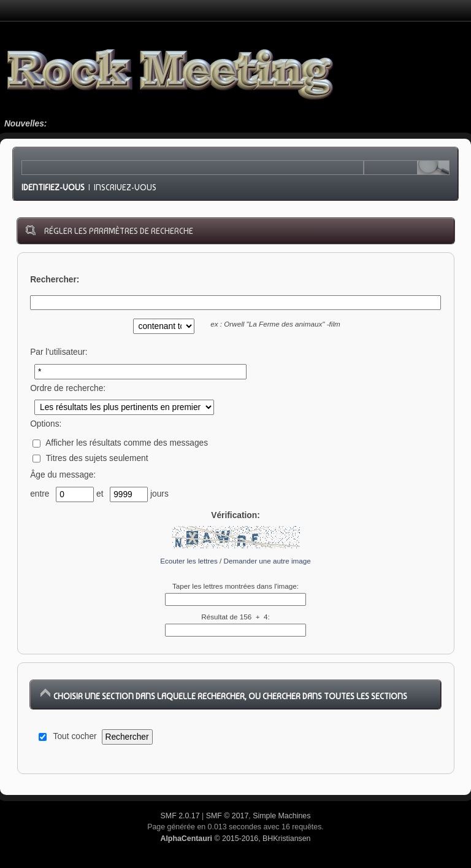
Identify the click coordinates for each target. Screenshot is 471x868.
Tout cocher (75, 736)
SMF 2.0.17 (180, 816)
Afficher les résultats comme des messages (120, 443)
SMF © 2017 (228, 816)
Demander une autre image (267, 561)
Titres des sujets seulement (90, 458)
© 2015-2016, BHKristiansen (235, 839)
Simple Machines (281, 816)
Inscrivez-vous (125, 187)
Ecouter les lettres (189, 561)
